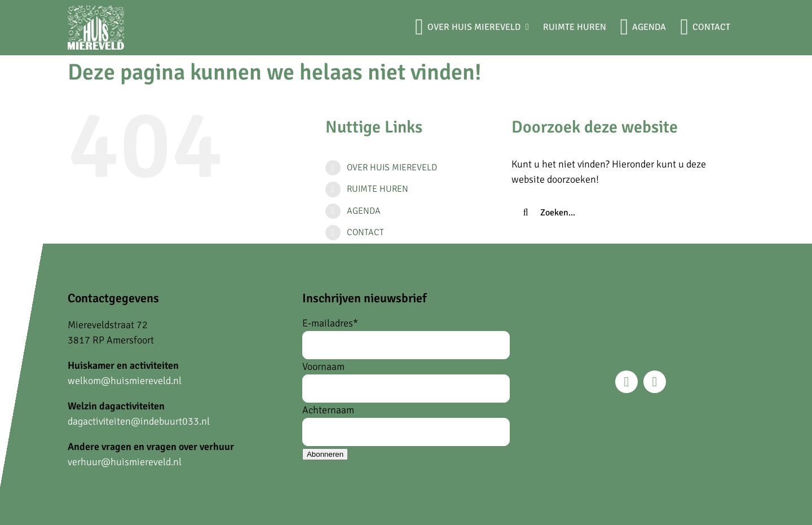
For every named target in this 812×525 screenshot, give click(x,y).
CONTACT (365, 232)
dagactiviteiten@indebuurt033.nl (139, 421)
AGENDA (364, 211)
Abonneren (325, 454)
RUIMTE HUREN (378, 189)
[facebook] (626, 382)
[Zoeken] (526, 213)
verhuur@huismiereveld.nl (125, 462)
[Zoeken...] (619, 213)
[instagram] (655, 382)
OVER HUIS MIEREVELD (392, 167)
